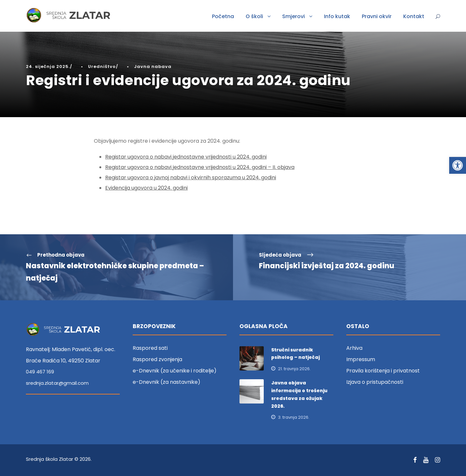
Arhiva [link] (354, 348)
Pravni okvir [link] (377, 16)
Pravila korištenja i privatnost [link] (383, 371)
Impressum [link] (361, 359)
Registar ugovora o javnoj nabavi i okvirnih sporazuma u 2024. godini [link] (191, 177)
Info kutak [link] (337, 16)
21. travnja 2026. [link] (294, 369)
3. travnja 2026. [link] (294, 417)
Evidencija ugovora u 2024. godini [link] (146, 188)
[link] (458, 165)
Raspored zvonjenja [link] (157, 359)
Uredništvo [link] (102, 66)
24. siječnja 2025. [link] (48, 66)
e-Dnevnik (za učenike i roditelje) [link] (175, 371)
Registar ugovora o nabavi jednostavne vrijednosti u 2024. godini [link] (186, 157)
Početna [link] (223, 16)
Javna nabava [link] (153, 66)
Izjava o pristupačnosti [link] (375, 382)
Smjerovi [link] (294, 16)
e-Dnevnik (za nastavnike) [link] (166, 382)
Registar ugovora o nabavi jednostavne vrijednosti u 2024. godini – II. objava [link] (200, 167)
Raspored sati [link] (150, 348)
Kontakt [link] (414, 16)
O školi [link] (254, 16)
